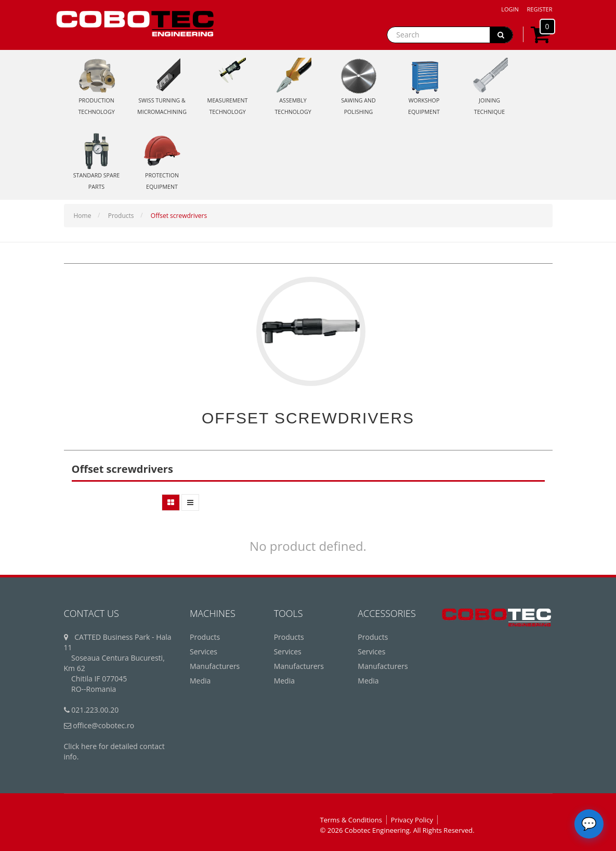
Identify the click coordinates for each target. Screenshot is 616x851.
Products (121, 216)
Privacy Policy (412, 820)
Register (540, 9)
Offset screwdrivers (179, 216)
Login (510, 9)
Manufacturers (215, 666)
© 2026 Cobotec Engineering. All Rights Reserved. (397, 830)
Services (204, 652)
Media (200, 681)
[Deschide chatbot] (589, 824)
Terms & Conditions (351, 820)
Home (83, 216)
